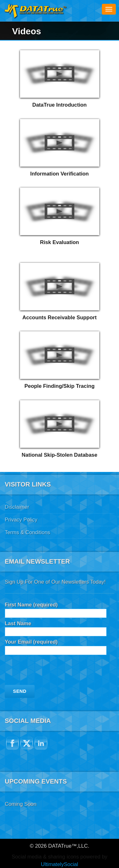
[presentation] (53, 673)
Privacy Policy (21, 520)
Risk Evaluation (60, 242)
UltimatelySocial (60, 864)
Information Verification (59, 174)
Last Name (56, 628)
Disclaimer (17, 507)
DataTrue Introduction (60, 105)
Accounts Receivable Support (60, 317)
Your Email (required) (56, 646)
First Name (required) (56, 609)
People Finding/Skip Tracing (60, 386)
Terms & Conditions (27, 532)
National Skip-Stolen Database (59, 455)
